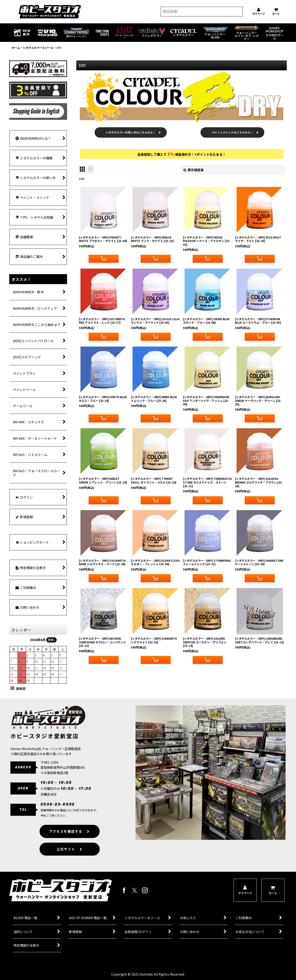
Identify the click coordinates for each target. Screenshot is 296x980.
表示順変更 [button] (194, 170)
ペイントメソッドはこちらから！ (232, 132)
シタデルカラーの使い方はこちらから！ (131, 132)
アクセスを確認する (69, 840)
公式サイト (70, 857)
